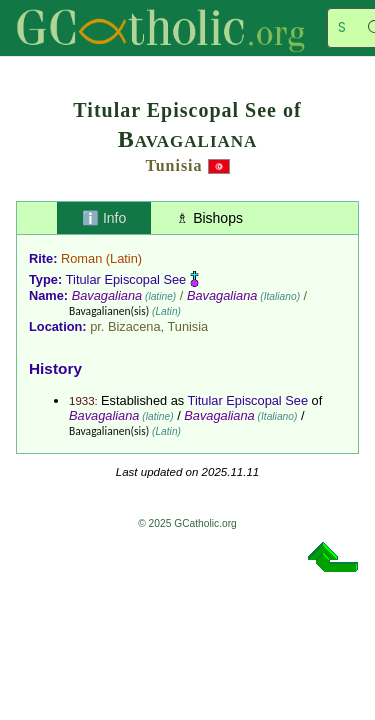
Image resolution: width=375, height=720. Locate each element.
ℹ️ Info (104, 218)
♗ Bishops (209, 218)
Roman (81, 258)
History (55, 368)
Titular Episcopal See (126, 279)
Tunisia (173, 165)
